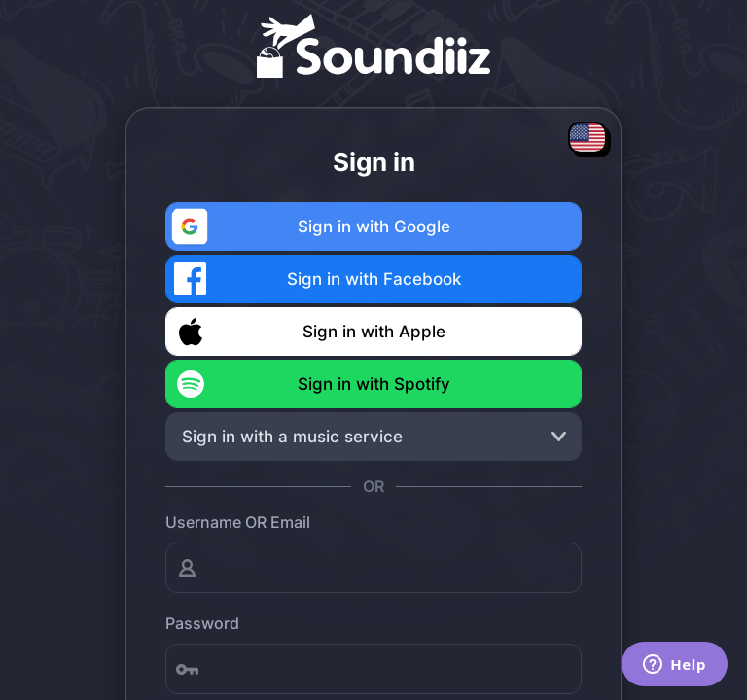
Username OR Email (238, 522)
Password (202, 623)
